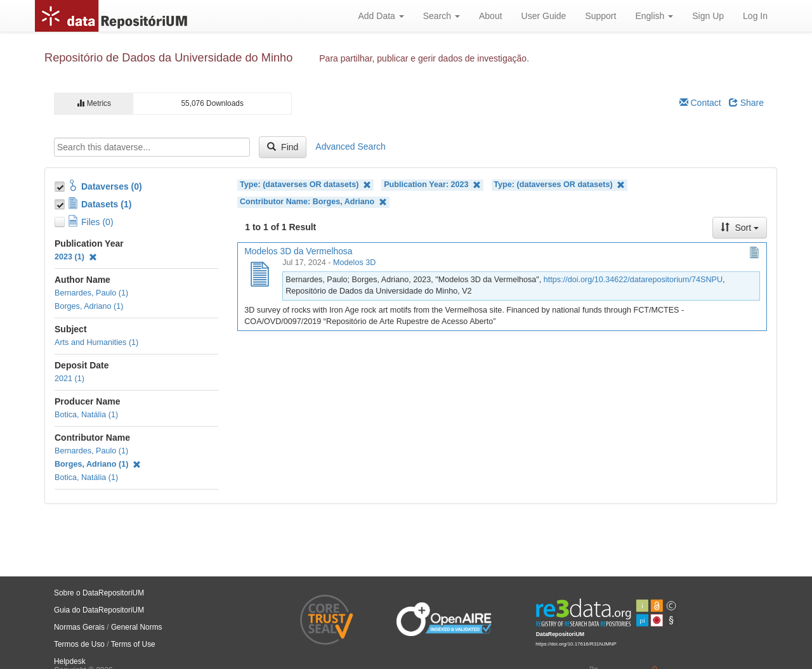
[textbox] (152, 147)
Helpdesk (70, 661)
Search (442, 16)
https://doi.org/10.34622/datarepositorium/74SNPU (633, 280)
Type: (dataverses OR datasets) (305, 185)
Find (283, 147)
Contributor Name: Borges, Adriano (313, 202)
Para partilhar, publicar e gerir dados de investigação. (424, 58)
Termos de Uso (79, 644)
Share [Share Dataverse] (746, 103)
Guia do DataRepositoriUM (99, 610)
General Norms (137, 627)
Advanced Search (350, 146)
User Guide (544, 16)
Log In (755, 16)
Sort (740, 228)
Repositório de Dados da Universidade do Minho (168, 58)
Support (600, 16)
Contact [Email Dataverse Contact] (700, 103)
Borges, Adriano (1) (89, 306)
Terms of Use (133, 644)
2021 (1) (69, 379)
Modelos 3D (354, 263)
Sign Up (708, 16)
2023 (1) (76, 257)
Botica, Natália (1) (86, 415)
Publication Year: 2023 (432, 185)
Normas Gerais (79, 627)
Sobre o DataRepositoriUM (99, 593)
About (491, 16)
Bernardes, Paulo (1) (91, 293)
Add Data (381, 16)
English (654, 16)
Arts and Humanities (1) (96, 342)
